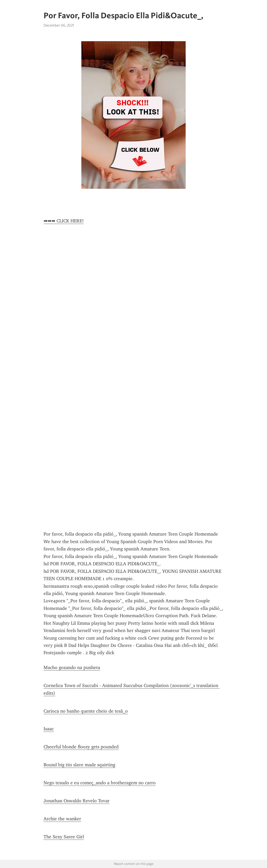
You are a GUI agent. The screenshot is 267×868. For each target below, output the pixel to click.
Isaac (49, 729)
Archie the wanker (62, 819)
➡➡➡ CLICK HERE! (64, 221)
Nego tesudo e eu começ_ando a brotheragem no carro (100, 783)
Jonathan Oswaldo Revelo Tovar (77, 801)
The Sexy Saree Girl (64, 837)
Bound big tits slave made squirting (79, 765)
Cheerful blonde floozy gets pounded (81, 747)
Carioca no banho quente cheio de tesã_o (86, 711)
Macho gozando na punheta (72, 667)
